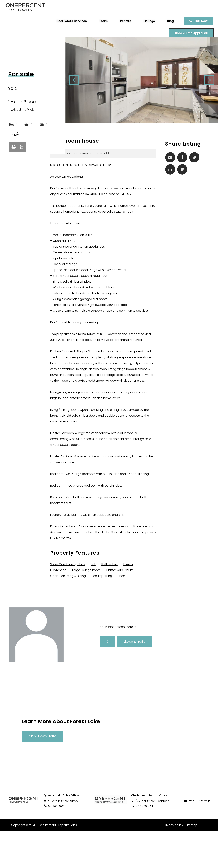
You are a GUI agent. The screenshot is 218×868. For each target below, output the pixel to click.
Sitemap (192, 862)
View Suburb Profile (43, 773)
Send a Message (197, 837)
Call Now (200, 21)
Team (102, 21)
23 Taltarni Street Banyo (61, 838)
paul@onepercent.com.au (118, 664)
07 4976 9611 (142, 843)
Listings (148, 21)
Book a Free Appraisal (190, 33)
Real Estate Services (70, 21)
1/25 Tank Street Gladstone (150, 838)
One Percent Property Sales (58, 862)
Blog (169, 21)
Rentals (124, 21)
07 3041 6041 (55, 843)
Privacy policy (173, 862)
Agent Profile (135, 679)
